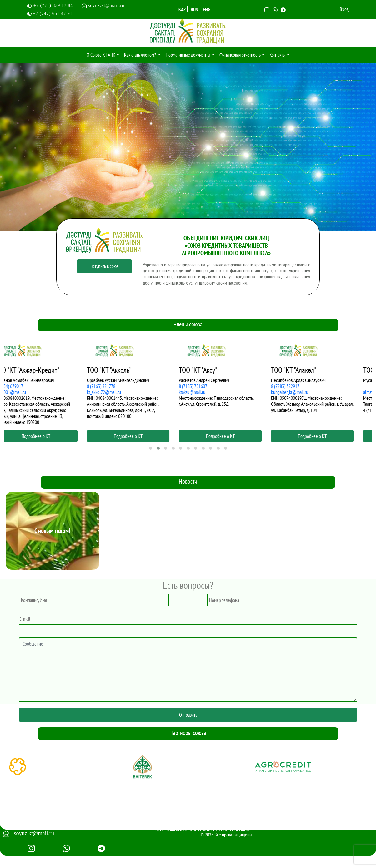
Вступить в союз (104, 266)
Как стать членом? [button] (140, 55)
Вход (344, 9)
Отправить (188, 715)
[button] (151, 448)
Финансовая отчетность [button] (240, 55)
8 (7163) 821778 (115, 386)
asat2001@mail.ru (24, 392)
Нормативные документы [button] (188, 55)
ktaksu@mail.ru (206, 392)
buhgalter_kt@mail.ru (304, 392)
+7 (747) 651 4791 (35, 822)
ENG (207, 9)
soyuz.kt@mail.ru (103, 5)
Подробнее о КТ (50, 436)
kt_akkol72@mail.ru (118, 392)
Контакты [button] (278, 55)
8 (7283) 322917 (299, 386)
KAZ (182, 9)
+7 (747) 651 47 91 (53, 14)
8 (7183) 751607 (207, 386)
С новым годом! (52, 531)
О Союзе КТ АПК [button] (101, 55)
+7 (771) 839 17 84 (56, 5)
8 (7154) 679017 (23, 386)
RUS (194, 9)
